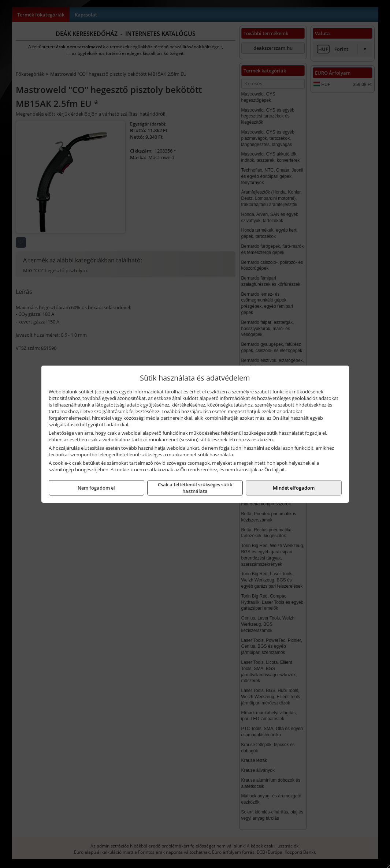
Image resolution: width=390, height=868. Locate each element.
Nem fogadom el (96, 488)
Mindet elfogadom (294, 488)
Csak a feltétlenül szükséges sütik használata (195, 488)
